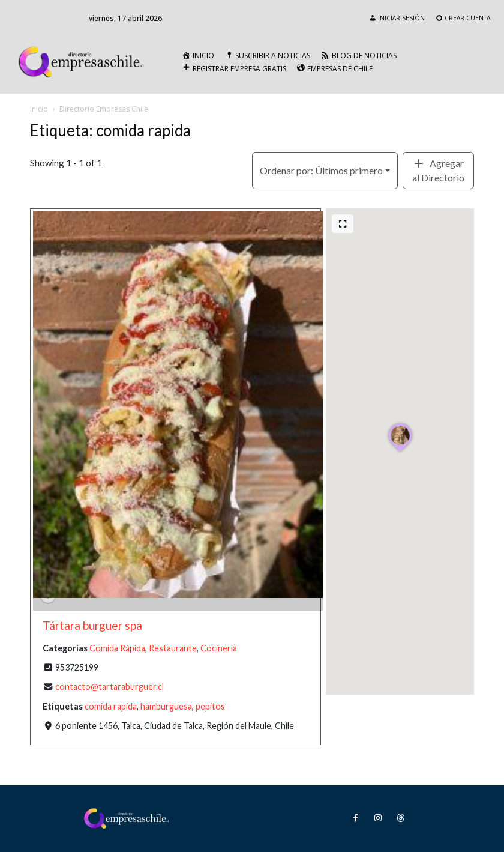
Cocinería (219, 648)
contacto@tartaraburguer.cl (109, 687)
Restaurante (173, 648)
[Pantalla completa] (343, 224)
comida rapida (111, 706)
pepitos (210, 706)
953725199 (77, 668)
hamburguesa (166, 706)
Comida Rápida (117, 648)
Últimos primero (321, 170)
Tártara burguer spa (92, 626)
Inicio (39, 109)
